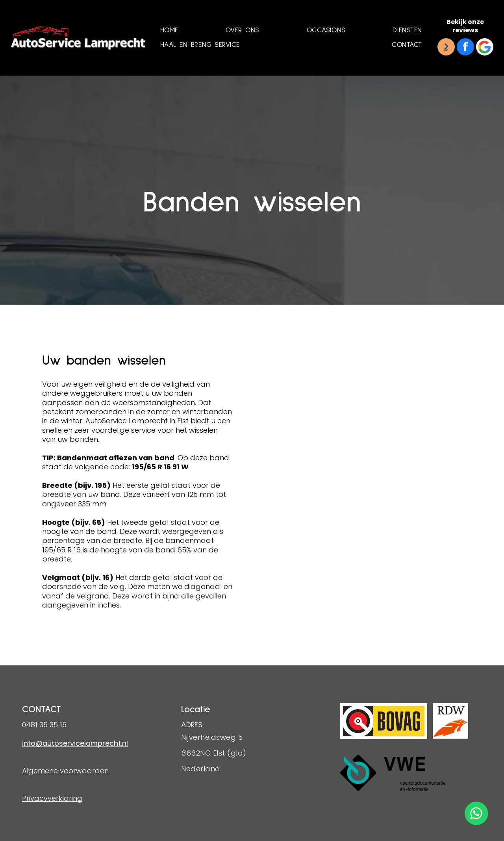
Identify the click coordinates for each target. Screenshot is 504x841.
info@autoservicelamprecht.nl (75, 743)
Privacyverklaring (52, 798)
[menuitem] (169, 31)
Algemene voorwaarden (65, 771)
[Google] (485, 48)
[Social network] (446, 48)
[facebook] (465, 48)
